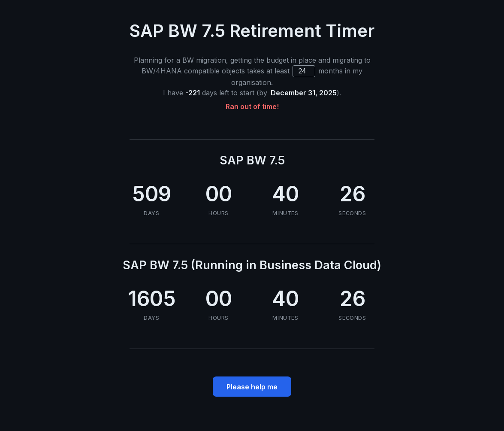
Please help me (252, 387)
